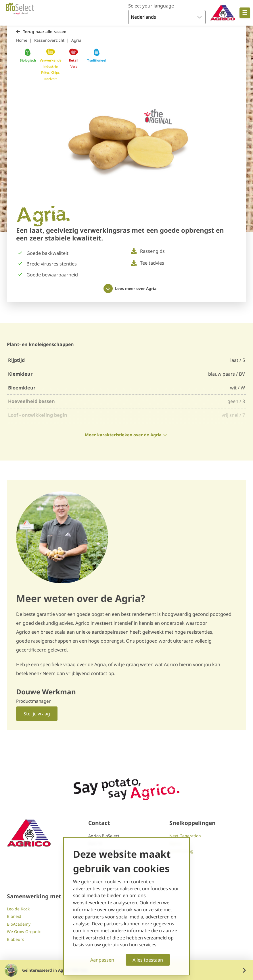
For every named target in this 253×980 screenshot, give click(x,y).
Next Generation (185, 836)
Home (22, 40)
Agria (76, 40)
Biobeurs (16, 939)
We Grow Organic (24, 932)
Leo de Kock (18, 909)
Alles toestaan (148, 960)
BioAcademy (19, 924)
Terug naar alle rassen (45, 31)
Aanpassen (102, 960)
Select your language (151, 6)
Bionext (14, 916)
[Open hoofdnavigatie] (245, 13)
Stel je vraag (37, 714)
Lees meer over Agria (130, 289)
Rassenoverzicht (49, 40)
